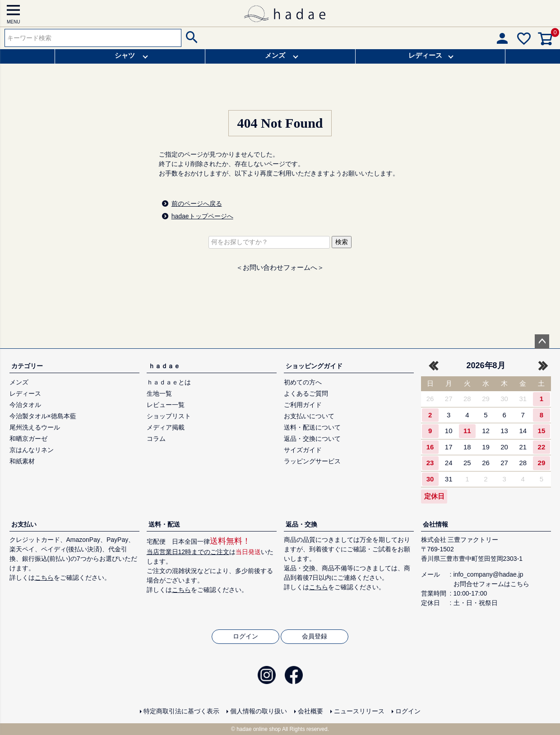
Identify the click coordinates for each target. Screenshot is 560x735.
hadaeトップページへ (202, 216)
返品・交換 (301, 524)
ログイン (245, 636)
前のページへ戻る (197, 203)
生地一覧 (159, 393)
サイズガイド (303, 450)
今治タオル (25, 405)
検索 (191, 38)
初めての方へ (303, 382)
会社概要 (310, 711)
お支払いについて (309, 416)
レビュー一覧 (166, 405)
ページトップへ (542, 342)
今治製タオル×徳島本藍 (43, 416)
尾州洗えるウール (35, 427)
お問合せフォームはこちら (491, 584)
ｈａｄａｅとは (169, 382)
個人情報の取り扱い (259, 711)
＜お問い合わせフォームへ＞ (280, 267)
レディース (425, 55)
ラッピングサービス (312, 461)
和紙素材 (22, 461)
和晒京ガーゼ (28, 439)
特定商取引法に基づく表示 (181, 711)
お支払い (24, 524)
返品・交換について (312, 439)
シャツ (125, 55)
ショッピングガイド (314, 366)
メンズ (275, 55)
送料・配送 (164, 524)
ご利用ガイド (303, 405)
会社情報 (435, 524)
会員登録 (315, 636)
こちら (44, 578)
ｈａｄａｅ (164, 366)
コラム (156, 439)
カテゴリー (27, 366)
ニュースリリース (359, 711)
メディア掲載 (166, 427)
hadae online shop (259, 729)
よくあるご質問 (306, 393)
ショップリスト (169, 416)
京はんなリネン (32, 450)
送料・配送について (312, 427)
